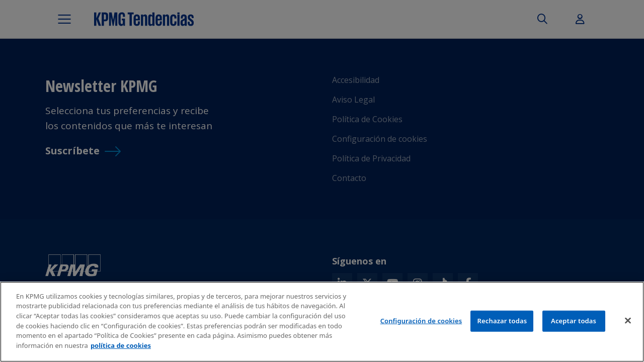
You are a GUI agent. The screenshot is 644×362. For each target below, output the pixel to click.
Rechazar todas (502, 323)
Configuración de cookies (421, 323)
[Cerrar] (628, 323)
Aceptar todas (574, 323)
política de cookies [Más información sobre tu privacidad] (121, 347)
